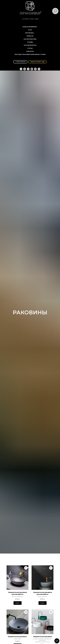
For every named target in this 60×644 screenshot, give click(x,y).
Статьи (30, 48)
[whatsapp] (32, 69)
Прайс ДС (30, 36)
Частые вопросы (30, 45)
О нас (30, 30)
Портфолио (30, 33)
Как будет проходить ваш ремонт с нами (30, 54)
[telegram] (28, 69)
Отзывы (30, 42)
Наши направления (30, 27)
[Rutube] (39, 69)
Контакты (30, 51)
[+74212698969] (21, 69)
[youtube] (35, 69)
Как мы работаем (30, 39)
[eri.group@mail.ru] (25, 69)
